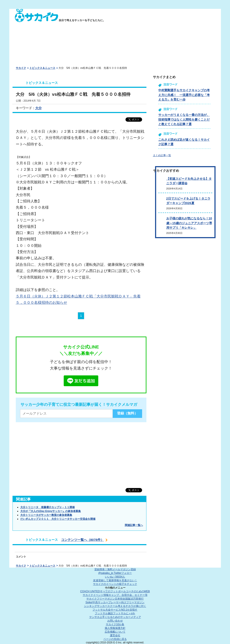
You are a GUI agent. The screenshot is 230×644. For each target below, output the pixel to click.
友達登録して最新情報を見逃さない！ (115, 580)
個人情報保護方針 (115, 628)
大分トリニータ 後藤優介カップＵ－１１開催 (48, 507)
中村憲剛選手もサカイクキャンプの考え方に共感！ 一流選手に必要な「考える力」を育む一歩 (184, 95)
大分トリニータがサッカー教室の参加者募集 (46, 515)
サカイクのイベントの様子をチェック (115, 584)
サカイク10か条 (115, 624)
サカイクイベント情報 (115, 595)
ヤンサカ (115, 617)
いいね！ (115, 577)
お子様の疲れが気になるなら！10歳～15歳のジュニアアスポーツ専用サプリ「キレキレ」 (189, 223)
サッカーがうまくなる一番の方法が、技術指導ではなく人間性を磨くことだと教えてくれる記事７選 (184, 119)
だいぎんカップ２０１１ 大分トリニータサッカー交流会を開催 (58, 519)
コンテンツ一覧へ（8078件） (82, 540)
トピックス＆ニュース (42, 68)
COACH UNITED (115, 591)
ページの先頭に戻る (115, 639)
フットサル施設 (115, 613)
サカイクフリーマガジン (115, 599)
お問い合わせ (115, 621)
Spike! (115, 602)
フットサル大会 (115, 610)
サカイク (21, 68)
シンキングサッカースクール (115, 606)
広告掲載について (115, 632)
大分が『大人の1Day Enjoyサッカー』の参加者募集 (51, 511)
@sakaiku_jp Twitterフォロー (115, 573)
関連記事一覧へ (134, 525)
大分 (38, 108)
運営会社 (115, 635)
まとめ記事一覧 (162, 155)
